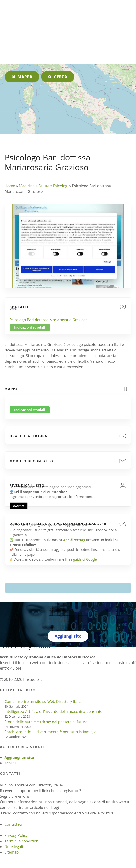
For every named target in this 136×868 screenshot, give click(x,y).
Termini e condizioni (22, 841)
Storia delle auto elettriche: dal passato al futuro (46, 722)
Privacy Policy (16, 835)
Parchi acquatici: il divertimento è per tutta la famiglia (50, 732)
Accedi (10, 763)
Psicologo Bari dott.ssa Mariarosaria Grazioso (49, 320)
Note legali (14, 847)
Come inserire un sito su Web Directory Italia (43, 701)
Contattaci (13, 824)
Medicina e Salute (34, 186)
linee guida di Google (81, 559)
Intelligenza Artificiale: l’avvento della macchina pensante (53, 711)
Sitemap (11, 852)
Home (10, 186)
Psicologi (61, 186)
